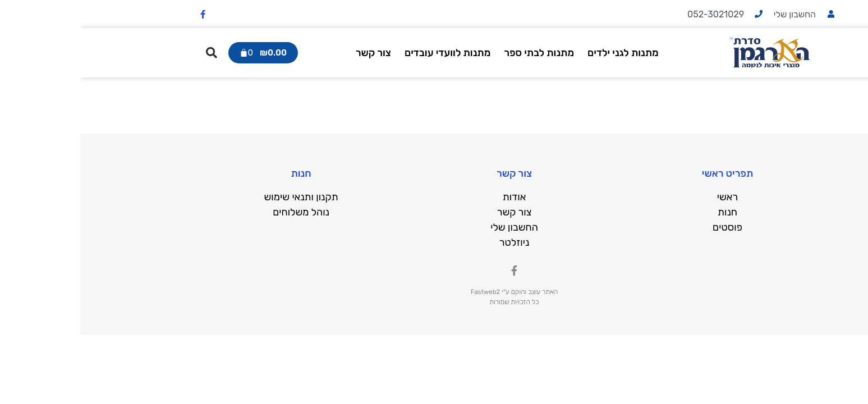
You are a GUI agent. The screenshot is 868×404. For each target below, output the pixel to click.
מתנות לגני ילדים (543, 53)
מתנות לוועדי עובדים (367, 53)
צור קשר (293, 53)
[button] (131, 53)
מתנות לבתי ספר (459, 53)
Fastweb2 (405, 292)
